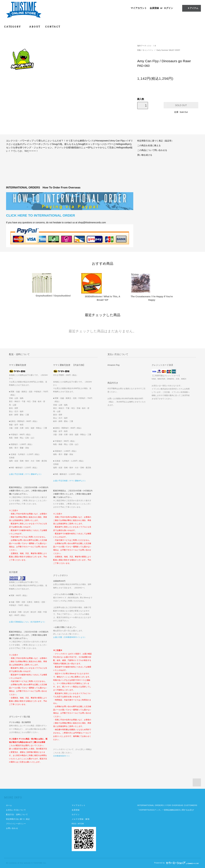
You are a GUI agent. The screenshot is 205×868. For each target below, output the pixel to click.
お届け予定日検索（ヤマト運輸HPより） (26, 474)
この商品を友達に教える (149, 146)
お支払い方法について (16, 810)
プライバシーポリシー (16, 824)
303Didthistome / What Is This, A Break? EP (103, 298)
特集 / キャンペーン (145, 50)
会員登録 (154, 8)
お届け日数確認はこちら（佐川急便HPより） (27, 622)
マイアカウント (139, 8)
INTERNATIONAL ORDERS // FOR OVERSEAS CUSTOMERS (167, 805)
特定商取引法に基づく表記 (18, 819)
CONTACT (53, 27)
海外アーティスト (144, 46)
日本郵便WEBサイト (62, 756)
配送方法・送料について (17, 814)
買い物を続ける (145, 155)
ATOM (81, 824)
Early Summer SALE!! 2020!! (168, 50)
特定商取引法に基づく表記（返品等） (155, 141)
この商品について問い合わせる (152, 150)
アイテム (191, 8)
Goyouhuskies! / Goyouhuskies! (53, 296)
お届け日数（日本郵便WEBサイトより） (70, 637)
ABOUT (35, 27)
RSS (74, 824)
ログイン (168, 8)
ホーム (9, 805)
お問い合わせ (12, 828)
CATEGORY (14, 27)
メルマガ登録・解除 (81, 819)
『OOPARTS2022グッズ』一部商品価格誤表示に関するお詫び (166, 810)
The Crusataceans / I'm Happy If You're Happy (152, 298)
